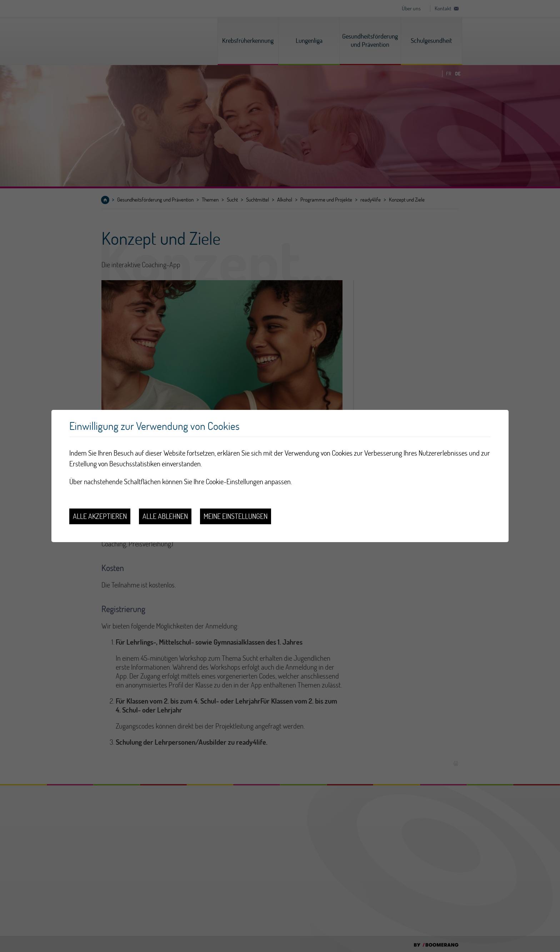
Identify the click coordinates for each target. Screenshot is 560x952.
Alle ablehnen (165, 516)
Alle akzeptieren (100, 516)
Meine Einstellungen (236, 516)
